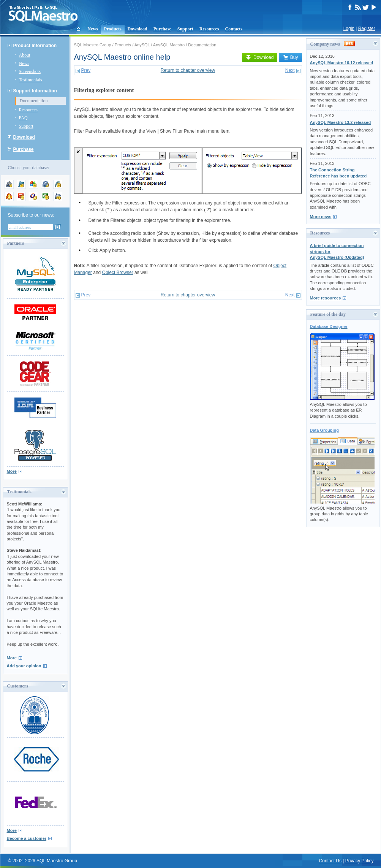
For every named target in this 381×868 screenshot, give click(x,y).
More (12, 471)
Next (290, 70)
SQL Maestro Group (93, 45)
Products (113, 29)
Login (349, 29)
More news (321, 217)
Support (185, 29)
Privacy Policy (360, 861)
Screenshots (30, 71)
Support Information (35, 91)
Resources (209, 29)
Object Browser (118, 272)
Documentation (34, 101)
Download (138, 29)
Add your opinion (24, 666)
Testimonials (31, 80)
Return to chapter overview (188, 70)
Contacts (234, 29)
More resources (326, 298)
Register (367, 29)
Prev (86, 70)
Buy (290, 57)
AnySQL (142, 45)
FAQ (23, 118)
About (25, 55)
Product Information (35, 46)
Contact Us (330, 861)
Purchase (162, 29)
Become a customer (27, 838)
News (93, 29)
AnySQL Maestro (169, 45)
